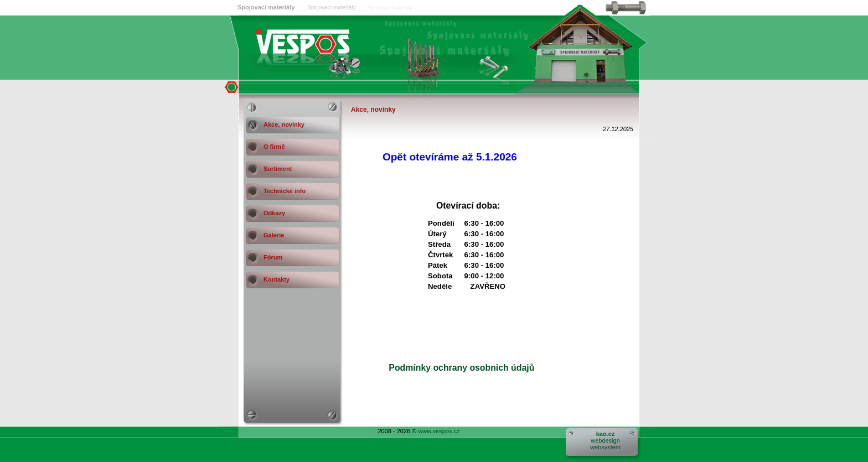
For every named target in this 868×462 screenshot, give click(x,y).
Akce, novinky (284, 124)
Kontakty (277, 279)
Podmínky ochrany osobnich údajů (448, 368)
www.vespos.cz (439, 431)
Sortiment (278, 169)
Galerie (274, 235)
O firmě (274, 147)
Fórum (273, 257)
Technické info (285, 191)
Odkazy (274, 213)
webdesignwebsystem (605, 440)
